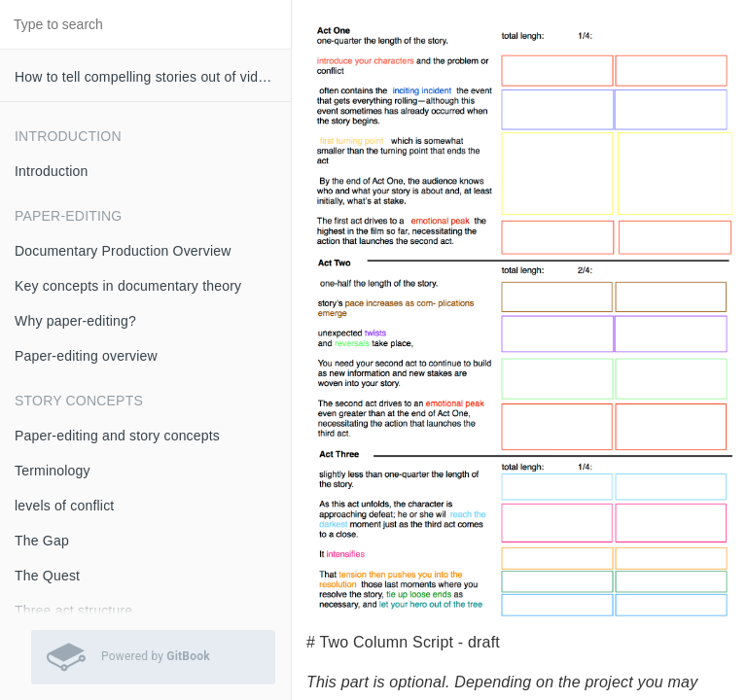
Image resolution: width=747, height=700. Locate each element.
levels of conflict (64, 506)
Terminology (53, 471)
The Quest (47, 576)
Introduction (52, 171)
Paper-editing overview (86, 356)
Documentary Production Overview (123, 251)
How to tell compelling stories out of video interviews (153, 77)
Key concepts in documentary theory (128, 286)
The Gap (42, 541)
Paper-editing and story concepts (117, 436)
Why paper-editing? (75, 321)
